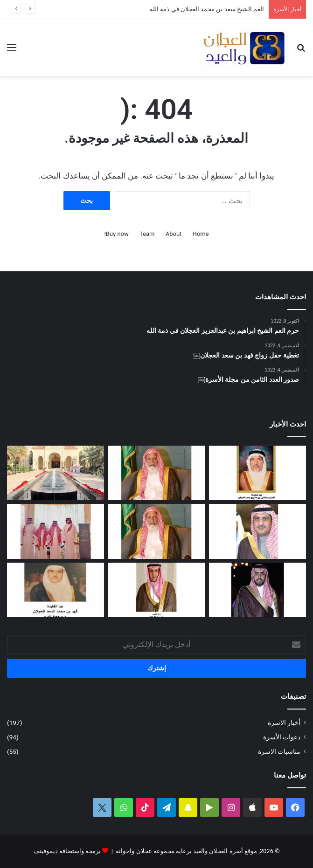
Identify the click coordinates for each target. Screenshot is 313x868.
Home (201, 234)
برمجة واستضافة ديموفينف (67, 851)
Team (147, 234)
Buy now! (116, 234)
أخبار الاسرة (284, 723)
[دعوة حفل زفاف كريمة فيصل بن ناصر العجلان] (257, 531)
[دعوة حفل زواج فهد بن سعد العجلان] (257, 590)
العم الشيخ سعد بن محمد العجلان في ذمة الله (207, 9)
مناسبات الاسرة (279, 751)
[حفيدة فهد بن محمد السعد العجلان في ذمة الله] (56, 590)
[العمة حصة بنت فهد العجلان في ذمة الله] (257, 473)
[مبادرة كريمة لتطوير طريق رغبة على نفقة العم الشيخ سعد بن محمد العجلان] (156, 531)
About (174, 234)
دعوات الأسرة (282, 737)
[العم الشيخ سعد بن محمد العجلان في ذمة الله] (156, 473)
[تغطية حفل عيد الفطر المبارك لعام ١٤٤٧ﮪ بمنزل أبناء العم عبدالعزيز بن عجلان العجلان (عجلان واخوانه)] (56, 473)
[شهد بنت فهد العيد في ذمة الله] (156, 590)
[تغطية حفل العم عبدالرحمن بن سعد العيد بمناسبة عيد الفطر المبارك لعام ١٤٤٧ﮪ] (56, 531)
